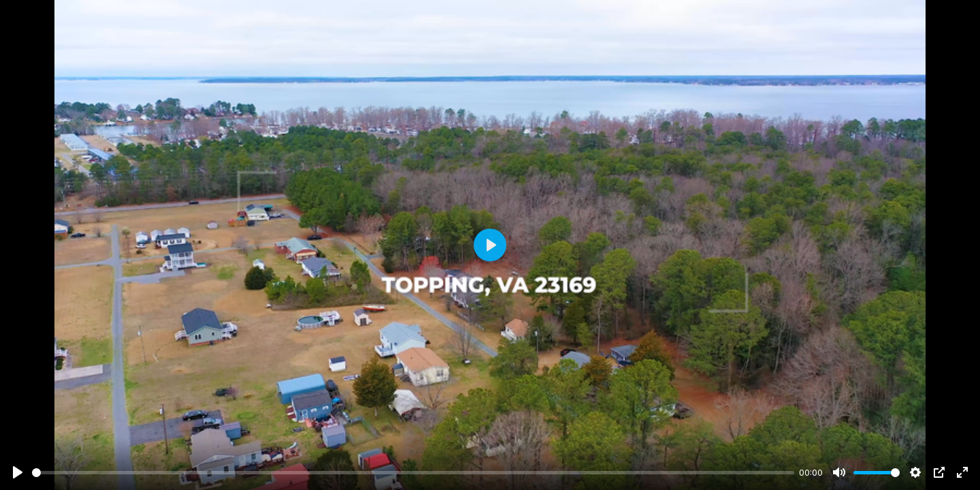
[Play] (18, 472)
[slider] (413, 473)
